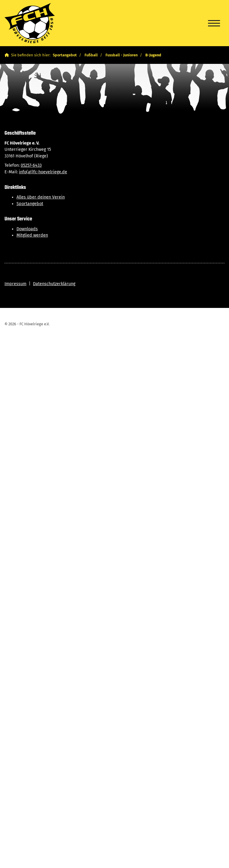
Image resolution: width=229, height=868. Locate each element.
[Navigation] (214, 23)
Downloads (27, 229)
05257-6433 (31, 165)
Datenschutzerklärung (54, 284)
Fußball (91, 55)
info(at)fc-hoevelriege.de (43, 172)
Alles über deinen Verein (41, 197)
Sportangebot (65, 55)
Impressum (15, 284)
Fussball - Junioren (122, 55)
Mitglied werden (32, 235)
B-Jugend (153, 55)
